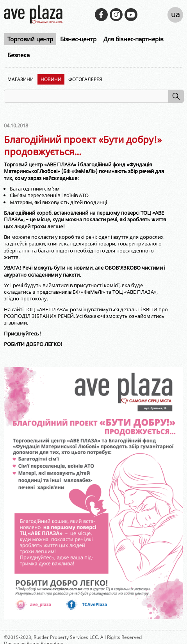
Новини (51, 79)
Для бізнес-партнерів (134, 39)
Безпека (19, 55)
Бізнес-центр (78, 39)
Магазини (20, 79)
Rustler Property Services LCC (66, 637)
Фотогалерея (85, 79)
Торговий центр (30, 39)
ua (175, 14)
